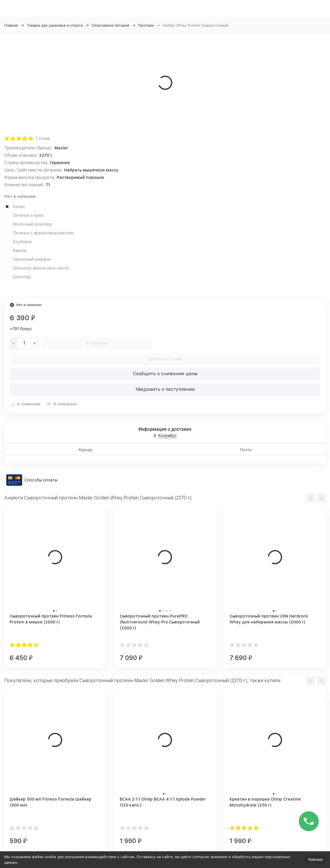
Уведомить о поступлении (165, 389)
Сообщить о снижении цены (165, 374)
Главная (11, 25)
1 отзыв (43, 138)
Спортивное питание (111, 25)
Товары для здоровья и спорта (55, 25)
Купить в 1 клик (165, 359)
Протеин (146, 25)
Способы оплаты (41, 480)
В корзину (97, 343)
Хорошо (316, 859)
